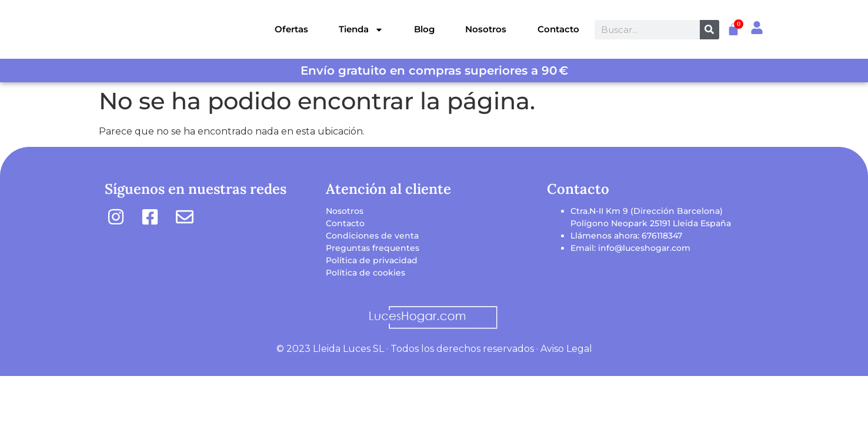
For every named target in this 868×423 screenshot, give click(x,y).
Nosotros (486, 29)
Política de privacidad (372, 260)
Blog (424, 29)
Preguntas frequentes (373, 248)
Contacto (558, 29)
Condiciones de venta (372, 236)
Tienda (361, 30)
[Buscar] (710, 30)
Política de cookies (365, 273)
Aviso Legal (566, 349)
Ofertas (291, 29)
